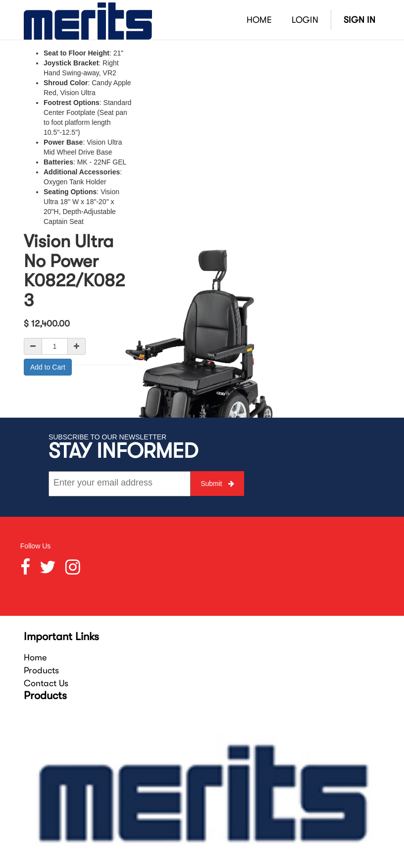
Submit (217, 484)
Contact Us (46, 683)
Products (41, 670)
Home (35, 657)
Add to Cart (48, 367)
